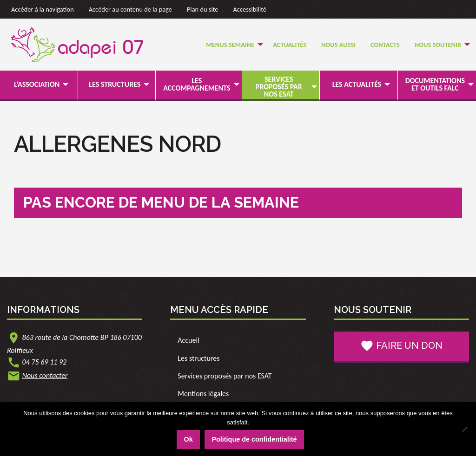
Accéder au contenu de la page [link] (130, 9)
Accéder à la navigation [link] (43, 9)
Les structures (115, 84)
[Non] (464, 429)
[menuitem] (232, 45)
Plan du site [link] (203, 9)
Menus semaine (230, 45)
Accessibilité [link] (250, 9)
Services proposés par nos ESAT (279, 87)
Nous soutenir (438, 45)
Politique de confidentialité (254, 439)
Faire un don (401, 346)
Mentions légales (203, 394)
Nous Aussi (338, 45)
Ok (188, 439)
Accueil (188, 340)
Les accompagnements (197, 84)
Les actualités (357, 84)
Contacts (385, 45)
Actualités (290, 45)
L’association (37, 84)
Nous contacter (45, 375)
